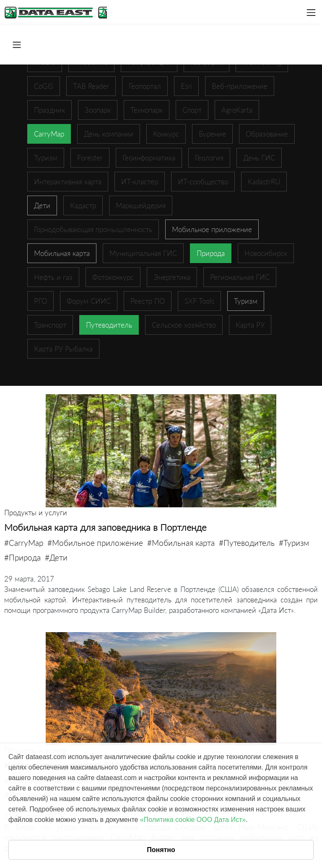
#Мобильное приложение (95, 543)
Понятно (161, 850)
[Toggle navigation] (311, 13)
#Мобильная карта (181, 543)
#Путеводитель (247, 543)
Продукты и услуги (36, 513)
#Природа (22, 557)
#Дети (56, 557)
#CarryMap (24, 543)
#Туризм (294, 543)
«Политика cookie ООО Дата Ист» (193, 820)
